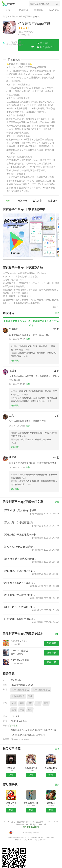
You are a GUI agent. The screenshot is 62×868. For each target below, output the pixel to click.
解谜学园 (51, 803)
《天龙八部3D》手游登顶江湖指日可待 (20, 522)
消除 (30, 703)
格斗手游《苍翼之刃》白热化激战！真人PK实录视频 (20, 583)
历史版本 (53, 201)
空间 (30, 710)
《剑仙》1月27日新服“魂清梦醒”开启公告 (20, 547)
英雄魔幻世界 (51, 768)
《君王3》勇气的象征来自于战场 (20, 510)
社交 (46, 703)
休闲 (14, 703)
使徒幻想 (11, 768)
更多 (57, 313)
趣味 (22, 703)
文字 (38, 703)
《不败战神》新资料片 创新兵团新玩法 (20, 619)
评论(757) (22, 201)
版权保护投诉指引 (31, 827)
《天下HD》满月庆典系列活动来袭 (20, 559)
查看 (11, 775)
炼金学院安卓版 (31, 803)
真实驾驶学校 (31, 768)
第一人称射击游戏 (20, 690)
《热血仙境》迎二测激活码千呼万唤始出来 (20, 595)
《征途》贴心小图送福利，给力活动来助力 (20, 607)
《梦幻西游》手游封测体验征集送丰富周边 (20, 571)
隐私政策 (13, 725)
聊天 (22, 710)
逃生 (30, 696)
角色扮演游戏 (18, 696)
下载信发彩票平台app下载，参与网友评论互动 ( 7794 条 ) (31, 322)
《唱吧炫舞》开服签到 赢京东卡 (19, 535)
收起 (56, 307)
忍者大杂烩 (11, 803)
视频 (14, 710)
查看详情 (52, 643)
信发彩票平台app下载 (8, 4)
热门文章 (37, 201)
